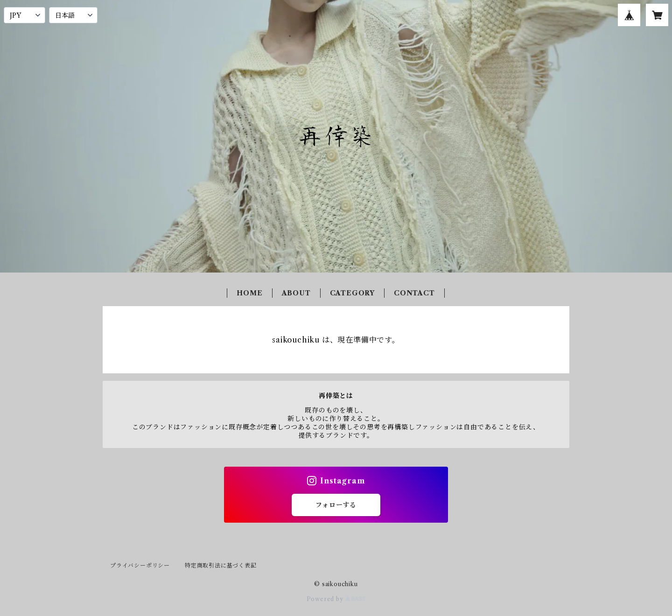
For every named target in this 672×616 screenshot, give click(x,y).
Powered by (336, 599)
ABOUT (296, 293)
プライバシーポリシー (140, 565)
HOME (249, 293)
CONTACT (414, 293)
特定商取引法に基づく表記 (221, 565)
